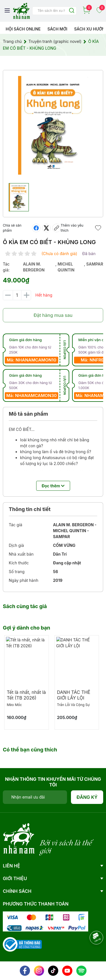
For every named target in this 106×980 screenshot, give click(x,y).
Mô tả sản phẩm (28, 414)
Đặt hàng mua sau (53, 315)
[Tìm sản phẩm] (54, 11)
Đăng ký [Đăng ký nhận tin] (87, 797)
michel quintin (66, 267)
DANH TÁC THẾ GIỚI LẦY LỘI (74, 695)
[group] (53, 125)
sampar (95, 264)
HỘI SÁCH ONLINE (23, 29)
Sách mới (58, 29)
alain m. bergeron (34, 267)
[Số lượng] (17, 295)
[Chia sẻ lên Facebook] (36, 228)
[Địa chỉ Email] (35, 797)
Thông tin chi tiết (30, 509)
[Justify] (72, 11)
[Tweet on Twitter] (46, 228)
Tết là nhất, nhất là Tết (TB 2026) (26, 695)
